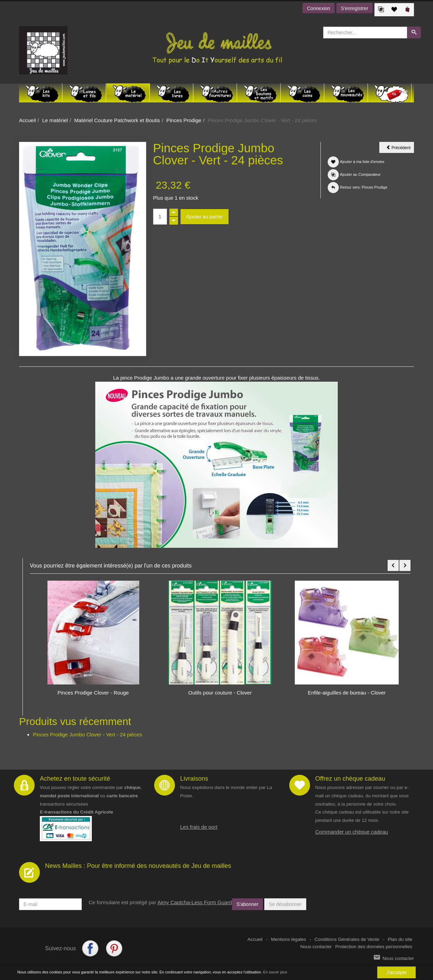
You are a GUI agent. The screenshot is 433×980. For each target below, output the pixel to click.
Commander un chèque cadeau (352, 832)
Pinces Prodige (184, 120)
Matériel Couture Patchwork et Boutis (117, 120)
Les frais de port (199, 827)
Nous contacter (316, 947)
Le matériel (55, 120)
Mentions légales (288, 939)
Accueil (27, 120)
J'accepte (396, 973)
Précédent (400, 149)
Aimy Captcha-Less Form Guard (195, 902)
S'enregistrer (355, 8)
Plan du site (400, 939)
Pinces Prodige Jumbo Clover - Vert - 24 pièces (87, 734)
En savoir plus (275, 972)
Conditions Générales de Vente (347, 939)
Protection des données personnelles (374, 947)
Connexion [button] (319, 8)
